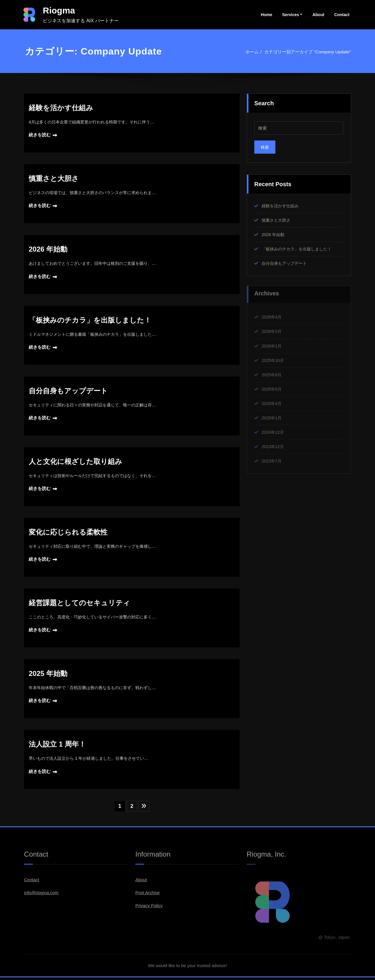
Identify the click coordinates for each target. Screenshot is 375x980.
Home (266, 15)
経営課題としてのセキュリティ (79, 605)
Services (291, 15)
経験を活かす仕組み (61, 108)
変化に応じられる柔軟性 (68, 534)
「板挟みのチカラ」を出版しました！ (90, 321)
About (318, 15)
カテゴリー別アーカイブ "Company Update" (307, 52)
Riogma (59, 10)
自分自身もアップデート (68, 392)
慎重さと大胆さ (54, 179)
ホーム (252, 52)
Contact (342, 15)
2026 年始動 (48, 250)
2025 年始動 (48, 675)
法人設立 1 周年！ (57, 746)
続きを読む (40, 135)
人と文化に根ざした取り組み (75, 463)
